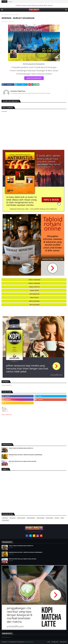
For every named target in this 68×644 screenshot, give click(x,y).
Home (3, 15)
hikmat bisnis (12, 518)
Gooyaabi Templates (29, 642)
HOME (49, 642)
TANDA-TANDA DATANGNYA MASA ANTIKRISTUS (21, 448)
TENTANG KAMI (55, 642)
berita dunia (5, 518)
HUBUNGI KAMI (63, 642)
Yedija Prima (5, 22)
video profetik (5, 520)
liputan (62, 518)
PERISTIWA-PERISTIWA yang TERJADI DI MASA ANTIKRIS (22, 461)
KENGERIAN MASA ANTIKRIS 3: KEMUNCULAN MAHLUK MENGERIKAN (25, 455)
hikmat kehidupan (31, 518)
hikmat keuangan (40, 518)
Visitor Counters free (7, 415)
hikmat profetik (49, 518)
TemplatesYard (13, 642)
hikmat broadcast (21, 518)
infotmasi (57, 518)
